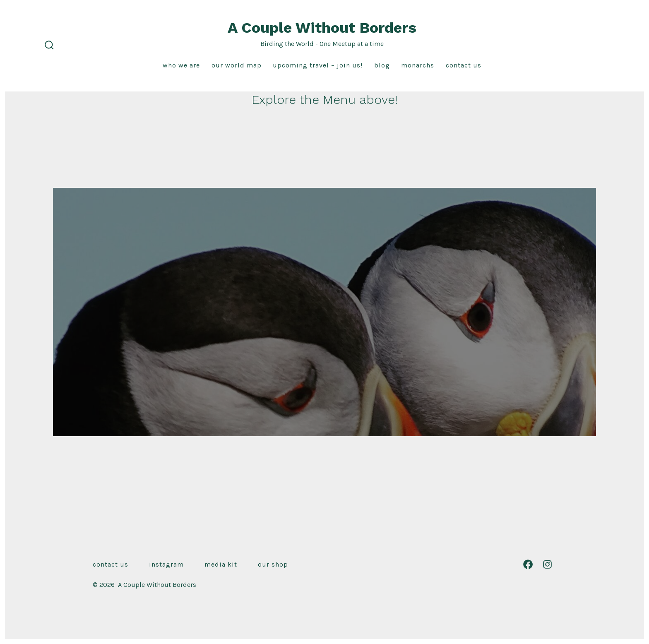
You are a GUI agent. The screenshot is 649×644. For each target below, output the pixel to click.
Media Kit (221, 564)
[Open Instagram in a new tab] (547, 564)
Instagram (166, 564)
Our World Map (237, 65)
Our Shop (273, 564)
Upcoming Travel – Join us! (318, 65)
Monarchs (418, 65)
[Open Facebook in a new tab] (528, 564)
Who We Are (181, 65)
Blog (382, 65)
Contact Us (464, 65)
